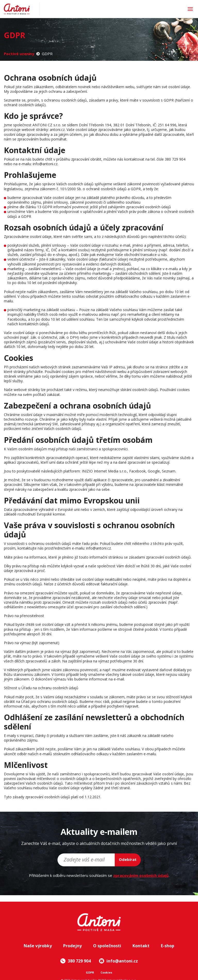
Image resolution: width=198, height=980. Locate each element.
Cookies (106, 972)
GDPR (90, 972)
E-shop (168, 946)
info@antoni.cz (118, 961)
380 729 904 (76, 961)
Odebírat (128, 859)
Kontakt (141, 946)
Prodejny (72, 946)
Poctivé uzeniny (19, 54)
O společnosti (107, 946)
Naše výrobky (38, 946)
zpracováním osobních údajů (141, 875)
